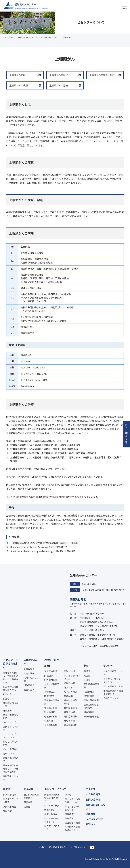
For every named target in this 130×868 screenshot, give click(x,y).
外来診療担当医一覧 (11, 705)
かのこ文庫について (11, 743)
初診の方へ (8, 694)
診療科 (48, 665)
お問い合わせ (93, 799)
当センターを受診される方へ (10, 663)
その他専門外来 (11, 749)
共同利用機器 (10, 807)
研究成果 (28, 802)
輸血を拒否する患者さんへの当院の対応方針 (11, 769)
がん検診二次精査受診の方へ (11, 688)
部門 (86, 665)
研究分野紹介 (10, 795)
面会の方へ (29, 690)
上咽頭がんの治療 (59, 85)
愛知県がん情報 (73, 823)
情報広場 (69, 818)
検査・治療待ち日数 (11, 716)
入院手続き (29, 669)
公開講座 (69, 814)
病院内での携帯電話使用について (52, 798)
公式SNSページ (78, 847)
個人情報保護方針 (57, 847)
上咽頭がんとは (17, 75)
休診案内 (7, 710)
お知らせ (91, 824)
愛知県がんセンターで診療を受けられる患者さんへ (11, 678)
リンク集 (40, 847)
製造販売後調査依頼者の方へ (73, 829)
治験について (10, 753)
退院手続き (29, 685)
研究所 (7, 789)
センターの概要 (52, 805)
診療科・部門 (52, 660)
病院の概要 (50, 810)
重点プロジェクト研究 (11, 801)
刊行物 (68, 795)
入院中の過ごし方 (31, 679)
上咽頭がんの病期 (19, 85)
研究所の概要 (51, 814)
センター (108, 665)
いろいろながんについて (73, 808)
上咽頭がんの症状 (59, 75)
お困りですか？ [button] (127, 437)
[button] (124, 6)
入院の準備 (29, 673)
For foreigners (94, 819)
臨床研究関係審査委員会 (31, 796)
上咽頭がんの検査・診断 (102, 75)
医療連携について (11, 759)
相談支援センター (11, 778)
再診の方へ (8, 699)
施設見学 (7, 811)
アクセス (91, 789)
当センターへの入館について (73, 801)
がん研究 (29, 789)
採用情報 (91, 814)
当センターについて (55, 789)
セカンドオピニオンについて (11, 736)
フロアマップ (10, 722)
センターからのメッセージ (52, 820)
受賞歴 (27, 807)
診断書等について (11, 728)
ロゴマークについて (52, 827)
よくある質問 (93, 794)
